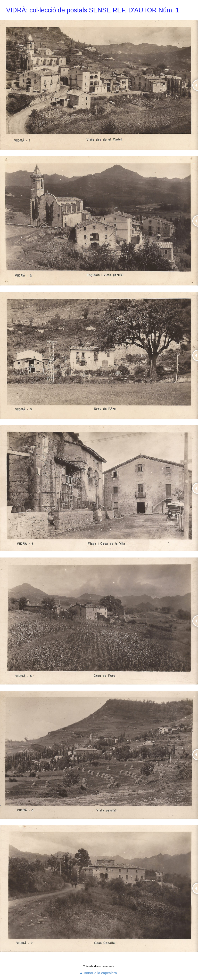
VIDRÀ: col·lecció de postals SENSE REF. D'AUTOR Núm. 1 (93, 10)
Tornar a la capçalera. (99, 973)
